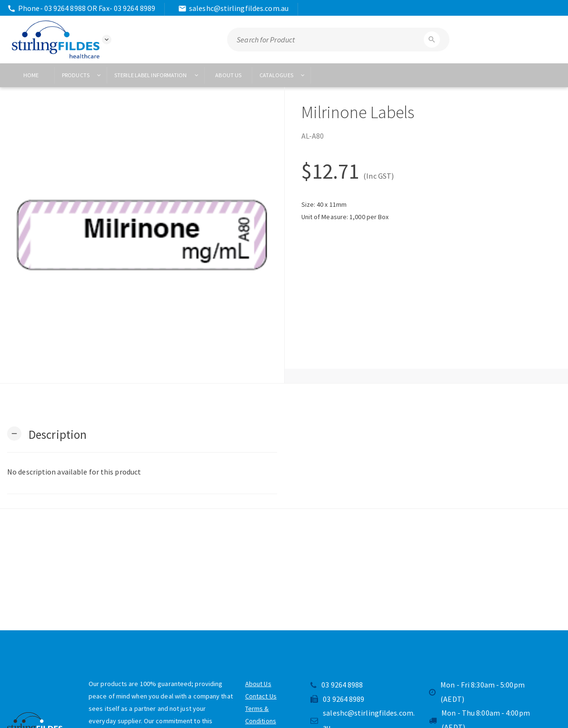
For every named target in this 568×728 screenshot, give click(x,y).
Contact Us (261, 696)
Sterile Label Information (157, 75)
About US (228, 75)
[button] (47, 434)
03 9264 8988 (337, 685)
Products (82, 75)
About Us (258, 684)
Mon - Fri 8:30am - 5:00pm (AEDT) (477, 692)
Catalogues (283, 75)
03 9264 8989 (337, 699)
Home (31, 75)
